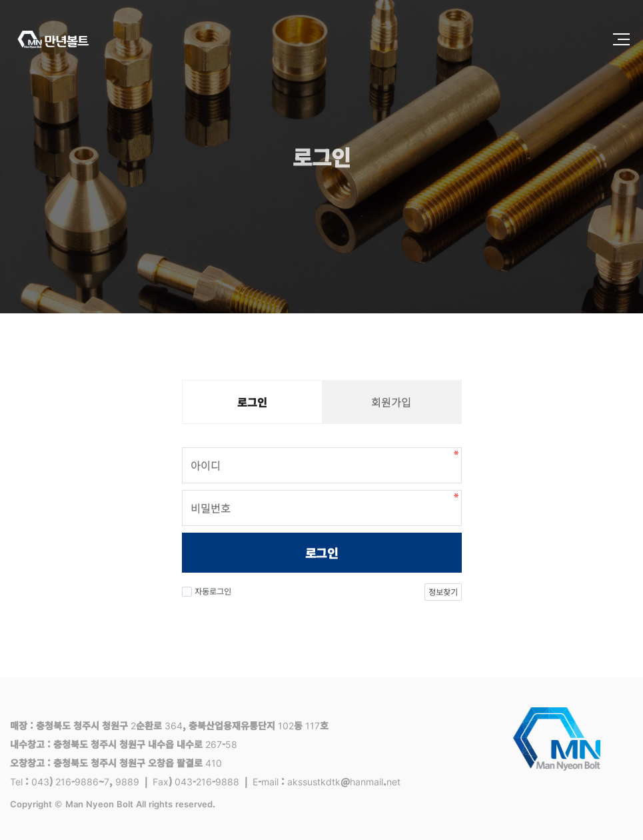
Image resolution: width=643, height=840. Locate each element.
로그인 (321, 553)
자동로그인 (207, 591)
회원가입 (391, 402)
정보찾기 (442, 592)
